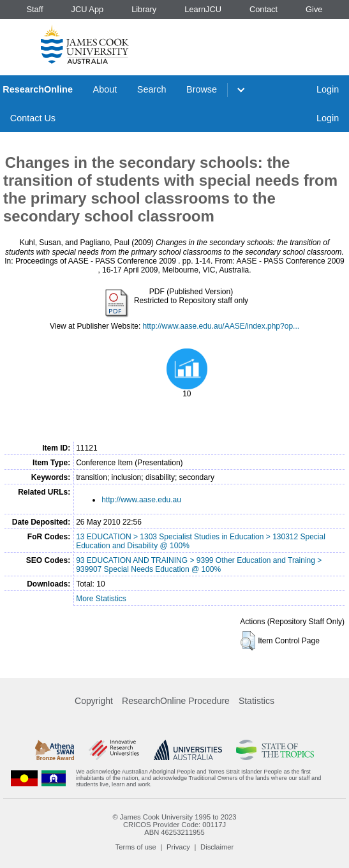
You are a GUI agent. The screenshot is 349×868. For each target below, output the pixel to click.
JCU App (88, 9)
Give (314, 9)
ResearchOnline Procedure (176, 701)
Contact (264, 9)
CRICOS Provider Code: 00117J (174, 825)
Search (152, 89)
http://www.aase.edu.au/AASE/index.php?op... (221, 326)
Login (328, 89)
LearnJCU (203, 9)
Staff (34, 9)
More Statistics (101, 599)
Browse (202, 89)
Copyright (94, 701)
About (105, 89)
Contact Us (33, 118)
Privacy (178, 847)
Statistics (256, 701)
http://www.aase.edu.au (141, 500)
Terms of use (136, 847)
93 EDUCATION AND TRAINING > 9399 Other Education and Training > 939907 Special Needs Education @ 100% (199, 565)
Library (144, 9)
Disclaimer (217, 847)
